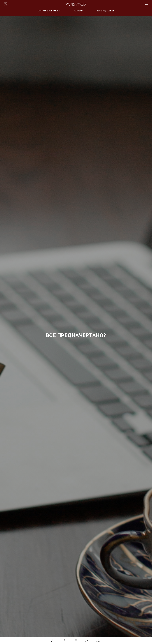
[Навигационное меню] (147, 4)
